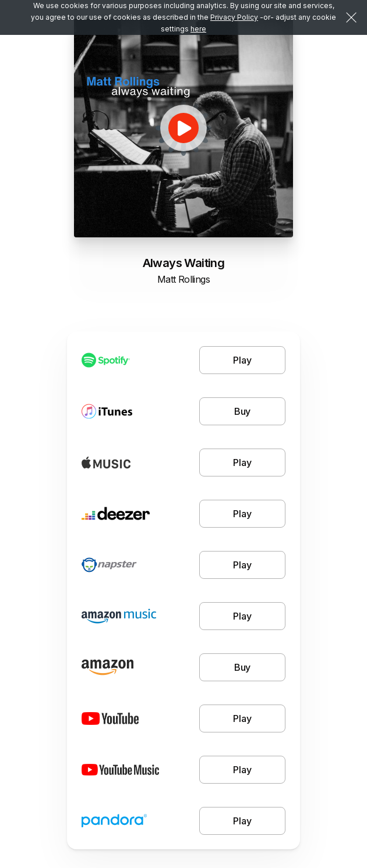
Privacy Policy (234, 17)
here (198, 29)
